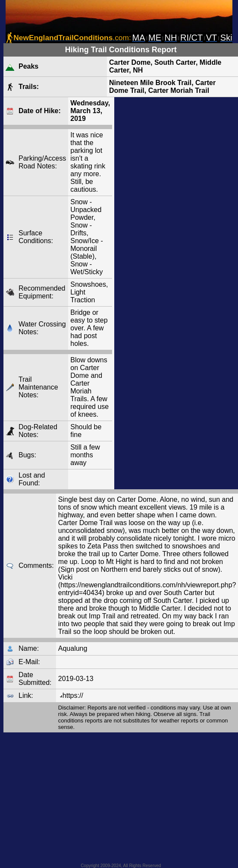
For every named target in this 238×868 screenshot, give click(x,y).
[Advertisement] (164, 293)
